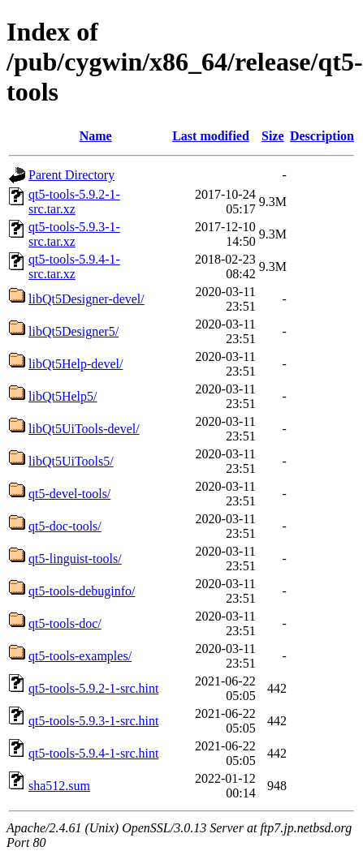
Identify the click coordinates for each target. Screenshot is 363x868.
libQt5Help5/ (63, 396)
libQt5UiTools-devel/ (84, 429)
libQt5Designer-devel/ (86, 299)
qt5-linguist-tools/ (75, 559)
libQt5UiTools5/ (71, 461)
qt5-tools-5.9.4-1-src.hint (93, 753)
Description (322, 136)
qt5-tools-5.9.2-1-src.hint (93, 688)
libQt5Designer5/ (73, 331)
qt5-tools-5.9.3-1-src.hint (93, 721)
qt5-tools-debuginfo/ (82, 591)
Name (96, 136)
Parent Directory (71, 175)
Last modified (211, 136)
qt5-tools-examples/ (80, 656)
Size (273, 136)
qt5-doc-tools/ (65, 526)
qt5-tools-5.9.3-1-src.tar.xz (74, 234)
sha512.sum (59, 786)
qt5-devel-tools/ (69, 494)
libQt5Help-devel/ (76, 364)
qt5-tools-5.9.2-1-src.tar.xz (74, 202)
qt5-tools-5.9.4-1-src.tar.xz (74, 266)
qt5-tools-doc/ (65, 623)
